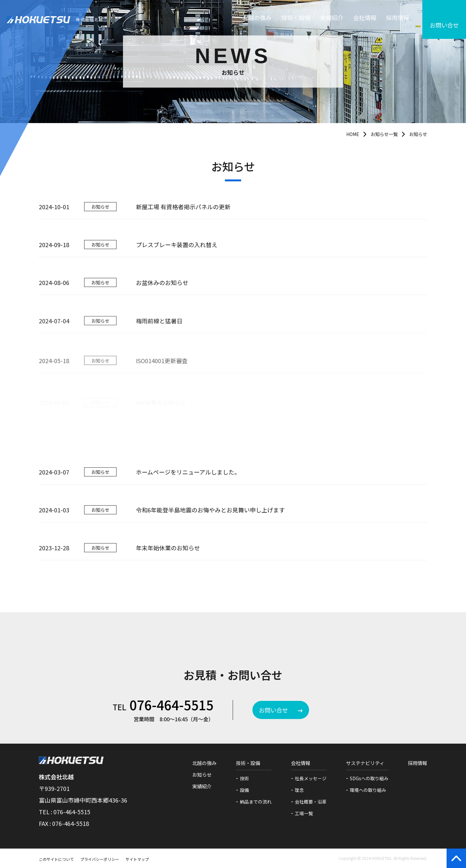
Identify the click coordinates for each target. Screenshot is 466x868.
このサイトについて (56, 859)
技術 (244, 778)
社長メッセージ (311, 778)
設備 (244, 790)
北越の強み (257, 19)
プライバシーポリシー (100, 859)
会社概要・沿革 (311, 802)
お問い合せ (273, 710)
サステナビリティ (365, 763)
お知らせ (202, 775)
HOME (353, 134)
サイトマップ (137, 859)
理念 (299, 790)
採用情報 (398, 19)
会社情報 (365, 19)
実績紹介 (332, 19)
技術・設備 (296, 19)
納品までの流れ (256, 802)
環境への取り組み (368, 790)
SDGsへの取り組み (369, 778)
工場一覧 (304, 813)
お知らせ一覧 (384, 134)
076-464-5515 (172, 705)
